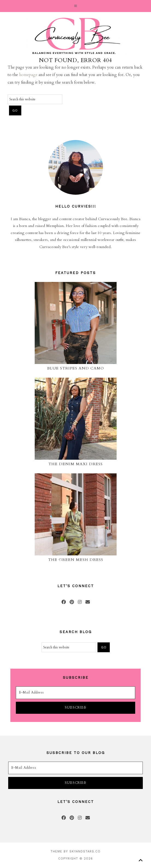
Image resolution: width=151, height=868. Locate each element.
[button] (76, 6)
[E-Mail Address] (76, 693)
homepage (28, 75)
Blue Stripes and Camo (76, 368)
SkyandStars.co (85, 851)
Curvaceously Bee (76, 36)
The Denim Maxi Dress (76, 464)
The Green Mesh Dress (76, 560)
